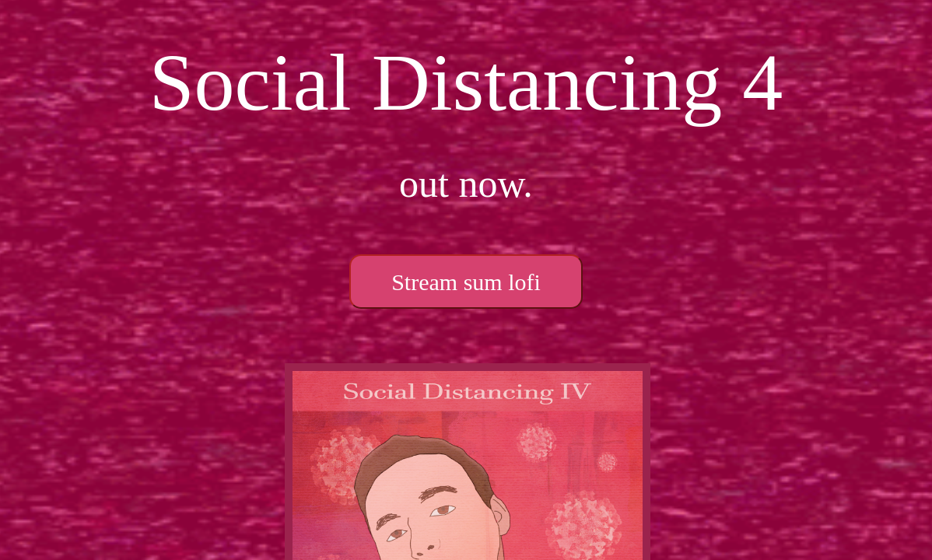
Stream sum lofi (466, 282)
